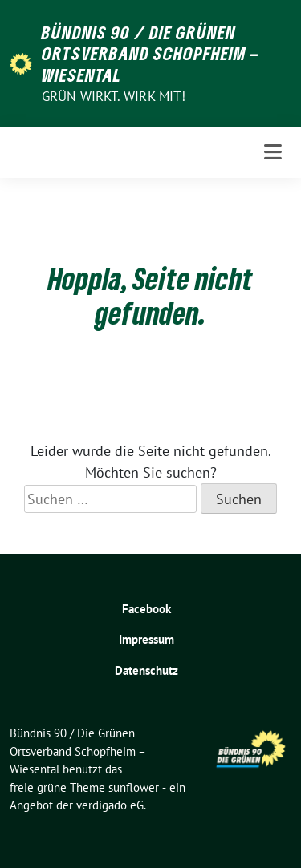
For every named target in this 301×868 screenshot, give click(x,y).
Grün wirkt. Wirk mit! (114, 96)
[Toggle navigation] (273, 152)
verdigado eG (110, 805)
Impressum (146, 639)
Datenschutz (146, 670)
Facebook (146, 609)
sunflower (134, 787)
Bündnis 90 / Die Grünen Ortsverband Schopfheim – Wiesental (150, 53)
